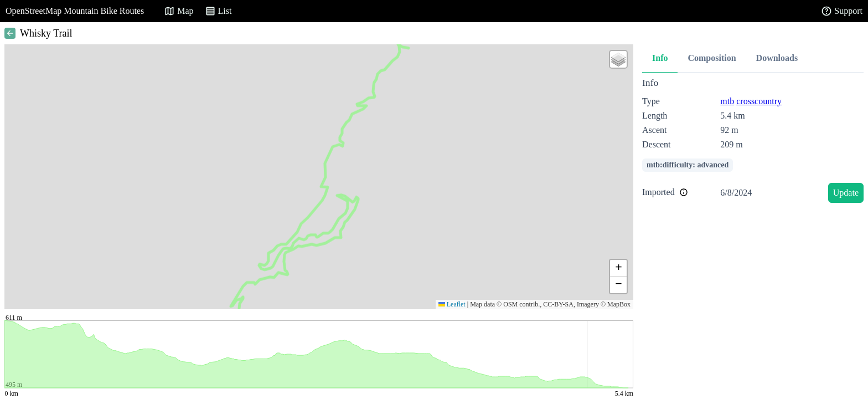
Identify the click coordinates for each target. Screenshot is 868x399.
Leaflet (452, 304)
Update (846, 193)
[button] (618, 59)
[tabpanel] (753, 142)
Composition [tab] (712, 58)
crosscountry (759, 101)
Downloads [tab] (777, 58)
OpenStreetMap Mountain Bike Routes (75, 11)
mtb (727, 101)
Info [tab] (660, 58)
